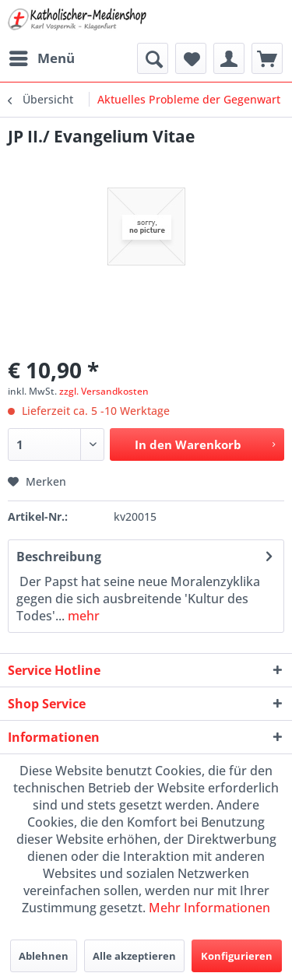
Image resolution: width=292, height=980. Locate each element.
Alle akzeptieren (134, 956)
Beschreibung (59, 557)
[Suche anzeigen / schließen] (153, 58)
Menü (42, 56)
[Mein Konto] (229, 58)
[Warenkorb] (267, 58)
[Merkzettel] (191, 58)
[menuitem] (41, 58)
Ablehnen (44, 956)
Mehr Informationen (209, 908)
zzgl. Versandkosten (104, 391)
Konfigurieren (237, 956)
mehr (82, 616)
